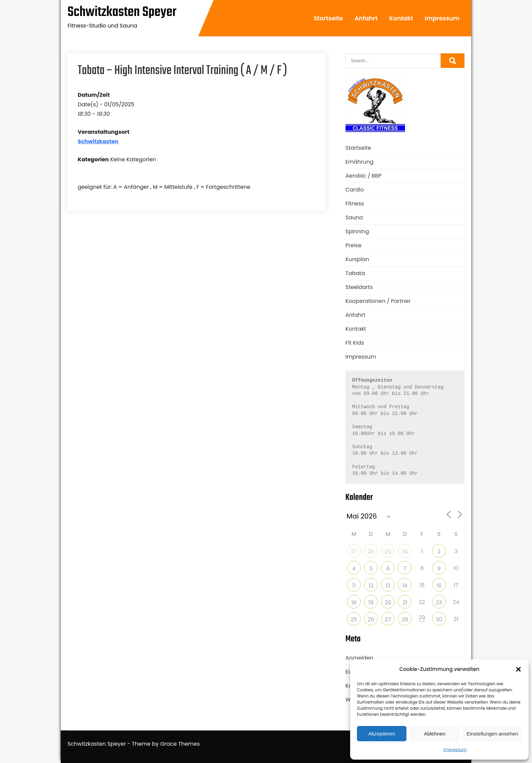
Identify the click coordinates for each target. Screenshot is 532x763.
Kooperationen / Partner (378, 301)
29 (388, 552)
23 (439, 603)
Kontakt (401, 18)
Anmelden (359, 658)
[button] (518, 669)
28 (371, 552)
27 (354, 552)
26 (371, 620)
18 (354, 603)
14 (405, 586)
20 (388, 603)
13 (388, 586)
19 (371, 603)
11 (354, 586)
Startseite (328, 18)
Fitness (355, 204)
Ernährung (359, 162)
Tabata (355, 273)
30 (405, 552)
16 (439, 586)
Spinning (357, 231)
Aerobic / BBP (363, 176)
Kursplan (357, 259)
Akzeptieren (382, 734)
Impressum (455, 750)
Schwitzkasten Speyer (122, 12)
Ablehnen (434, 734)
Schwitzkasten (98, 141)
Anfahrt (366, 18)
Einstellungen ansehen (492, 734)
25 (354, 620)
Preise (353, 245)
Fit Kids (355, 343)
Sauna (354, 217)
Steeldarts (359, 287)
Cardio (355, 190)
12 (371, 586)
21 (405, 603)
